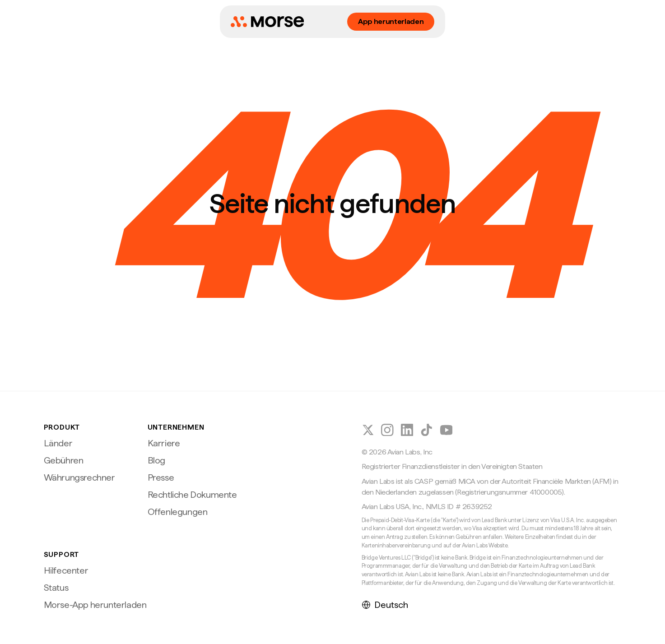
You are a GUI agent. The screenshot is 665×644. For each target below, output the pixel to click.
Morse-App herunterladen (95, 605)
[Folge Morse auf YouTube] (446, 430)
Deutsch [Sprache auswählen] (385, 605)
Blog (156, 460)
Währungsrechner (79, 477)
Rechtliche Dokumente (192, 495)
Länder (58, 443)
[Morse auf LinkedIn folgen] (407, 430)
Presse (161, 477)
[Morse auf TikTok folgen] (427, 430)
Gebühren (64, 460)
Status (56, 588)
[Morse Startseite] (267, 22)
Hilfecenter (66, 570)
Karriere (164, 443)
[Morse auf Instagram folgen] (387, 430)
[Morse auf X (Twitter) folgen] (368, 430)
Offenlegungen (178, 512)
